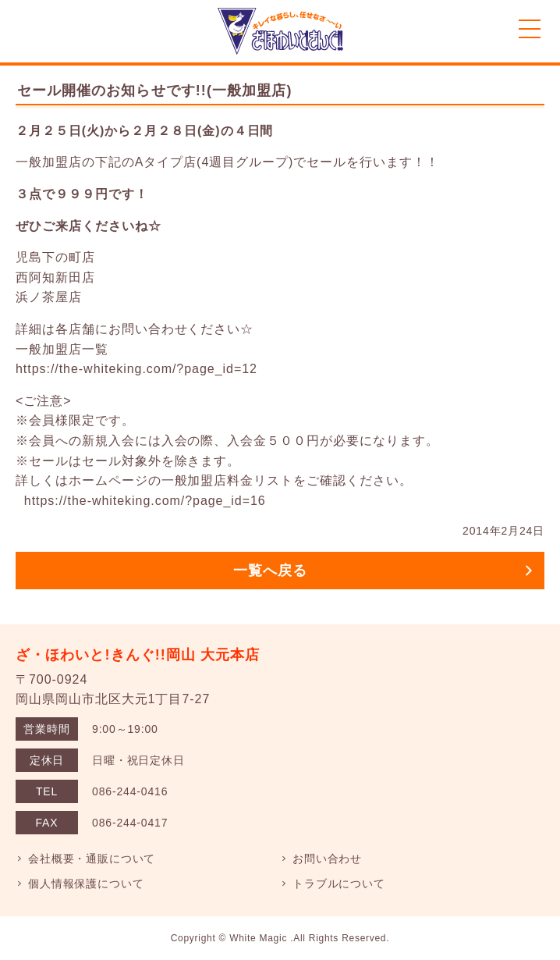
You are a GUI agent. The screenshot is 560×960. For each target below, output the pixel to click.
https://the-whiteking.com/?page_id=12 (136, 369)
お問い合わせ (327, 859)
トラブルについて (339, 884)
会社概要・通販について (92, 859)
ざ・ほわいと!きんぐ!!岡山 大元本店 (138, 655)
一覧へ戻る (270, 571)
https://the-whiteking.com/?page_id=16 (145, 501)
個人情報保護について (86, 884)
